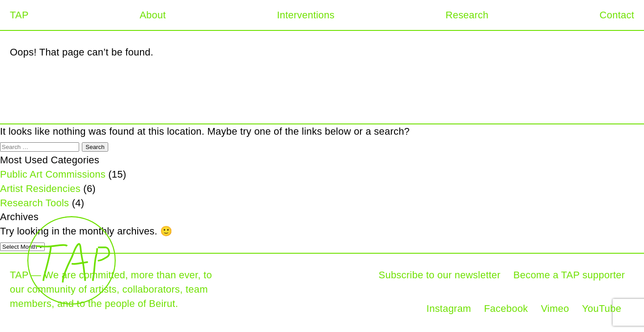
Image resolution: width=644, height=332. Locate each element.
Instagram (449, 309)
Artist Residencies (40, 189)
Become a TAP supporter (569, 275)
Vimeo (555, 309)
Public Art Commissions (53, 174)
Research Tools (34, 203)
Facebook (506, 309)
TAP (19, 15)
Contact (617, 15)
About (153, 15)
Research (467, 15)
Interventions (306, 15)
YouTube (602, 309)
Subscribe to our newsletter (440, 275)
